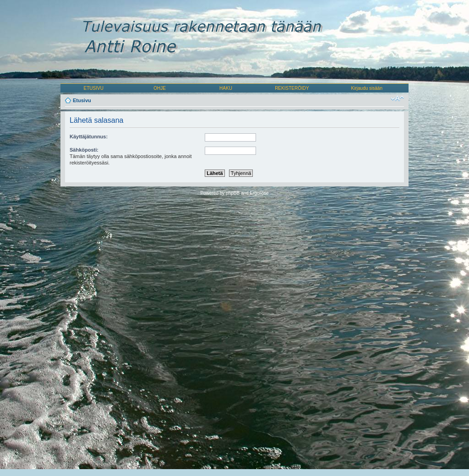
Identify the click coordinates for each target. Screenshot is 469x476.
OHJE (160, 88)
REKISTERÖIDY (292, 88)
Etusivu (82, 100)
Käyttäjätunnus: (89, 137)
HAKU (226, 88)
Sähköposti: (84, 150)
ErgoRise (259, 193)
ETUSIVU (94, 88)
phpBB (233, 193)
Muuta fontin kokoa (397, 98)
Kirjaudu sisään (367, 88)
